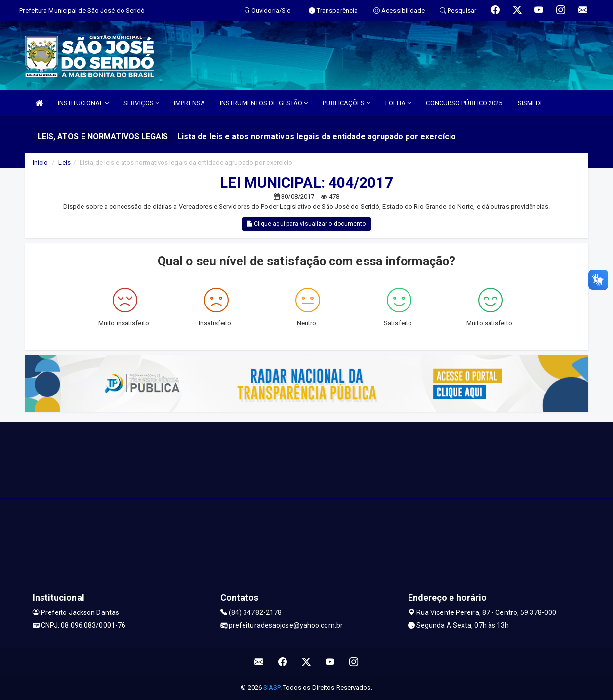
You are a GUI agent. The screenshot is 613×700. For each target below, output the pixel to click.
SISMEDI (530, 103)
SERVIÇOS (141, 103)
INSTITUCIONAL (83, 103)
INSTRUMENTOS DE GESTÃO (264, 103)
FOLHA (398, 103)
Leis (64, 162)
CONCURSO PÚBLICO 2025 (464, 103)
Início (41, 162)
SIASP (272, 687)
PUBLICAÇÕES (346, 103)
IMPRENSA (189, 103)
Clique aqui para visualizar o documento (306, 224)
